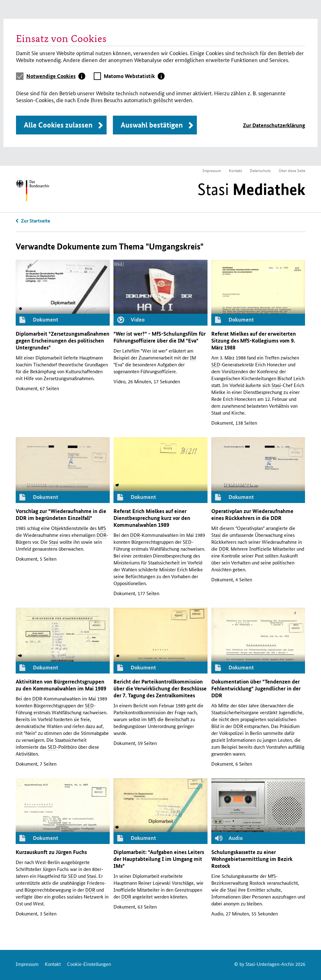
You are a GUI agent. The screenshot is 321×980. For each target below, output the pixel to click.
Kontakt (235, 170)
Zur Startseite (36, 221)
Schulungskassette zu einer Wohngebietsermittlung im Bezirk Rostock (252, 859)
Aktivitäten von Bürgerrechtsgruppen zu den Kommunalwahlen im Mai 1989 (61, 685)
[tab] (56, 76)
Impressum (212, 170)
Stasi (251, 189)
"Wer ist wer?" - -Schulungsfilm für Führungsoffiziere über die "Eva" (160, 337)
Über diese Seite (292, 170)
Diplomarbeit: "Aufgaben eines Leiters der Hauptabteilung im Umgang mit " (159, 859)
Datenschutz (260, 170)
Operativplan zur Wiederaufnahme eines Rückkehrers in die (252, 514)
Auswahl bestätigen (152, 125)
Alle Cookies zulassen (58, 125)
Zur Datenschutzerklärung (274, 125)
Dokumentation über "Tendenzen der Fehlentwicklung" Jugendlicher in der (256, 688)
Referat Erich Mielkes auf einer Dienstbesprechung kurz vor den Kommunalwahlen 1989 (152, 518)
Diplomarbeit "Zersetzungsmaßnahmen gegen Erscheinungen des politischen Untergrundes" (63, 341)
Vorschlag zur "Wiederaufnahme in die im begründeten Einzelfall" (61, 514)
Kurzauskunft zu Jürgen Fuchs (51, 852)
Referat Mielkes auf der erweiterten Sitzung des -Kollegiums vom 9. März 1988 (254, 341)
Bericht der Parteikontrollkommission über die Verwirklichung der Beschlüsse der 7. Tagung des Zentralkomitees (160, 688)
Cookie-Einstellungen (89, 964)
